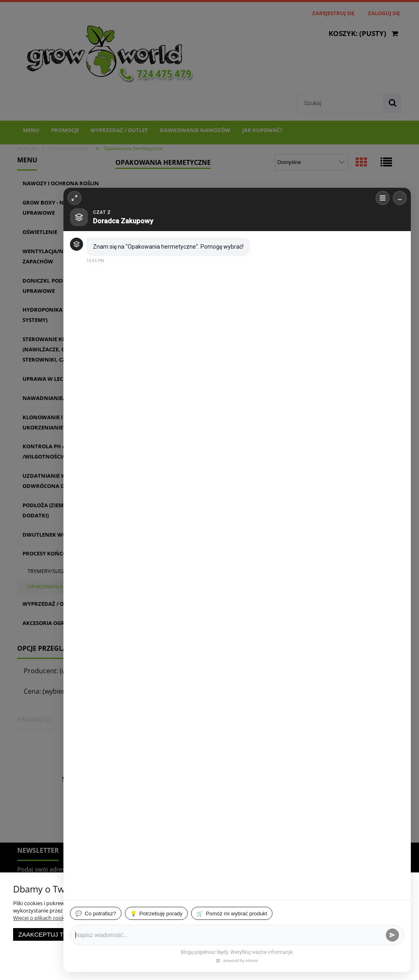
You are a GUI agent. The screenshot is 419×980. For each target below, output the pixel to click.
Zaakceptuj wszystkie (234, 934)
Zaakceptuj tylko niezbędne (68, 934)
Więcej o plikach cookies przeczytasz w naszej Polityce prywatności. (94, 918)
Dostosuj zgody (156, 934)
